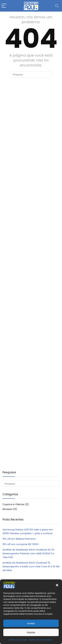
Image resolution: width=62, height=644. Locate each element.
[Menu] (4, 6)
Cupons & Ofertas (13, 504)
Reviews (7, 509)
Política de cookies (18, 640)
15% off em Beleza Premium (19, 539)
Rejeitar (31, 632)
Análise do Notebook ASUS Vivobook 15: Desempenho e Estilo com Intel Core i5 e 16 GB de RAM (31, 566)
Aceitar (31, 623)
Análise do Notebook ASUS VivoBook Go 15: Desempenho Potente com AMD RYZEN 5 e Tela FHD (29, 553)
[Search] (57, 6)
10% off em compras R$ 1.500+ (21, 544)
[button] (57, 585)
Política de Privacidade (40, 640)
